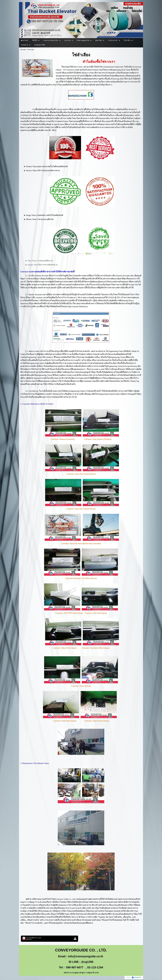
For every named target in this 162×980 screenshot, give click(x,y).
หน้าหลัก (23, 50)
